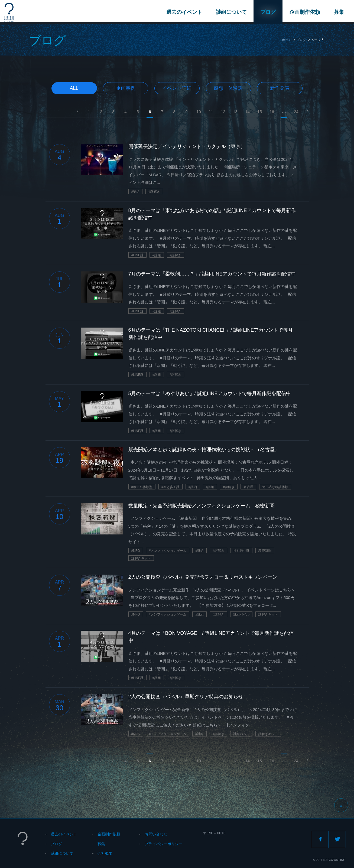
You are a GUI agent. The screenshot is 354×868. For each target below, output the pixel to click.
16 (272, 112)
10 (199, 112)
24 (296, 112)
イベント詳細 (177, 88)
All (74, 88)
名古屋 (248, 487)
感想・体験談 (228, 88)
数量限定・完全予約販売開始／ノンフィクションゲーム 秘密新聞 (202, 506)
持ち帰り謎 (241, 551)
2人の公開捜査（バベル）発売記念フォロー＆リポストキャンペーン (203, 577)
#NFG (136, 551)
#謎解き (154, 192)
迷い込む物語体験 (275, 487)
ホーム (287, 40)
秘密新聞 (265, 551)
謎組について (230, 12)
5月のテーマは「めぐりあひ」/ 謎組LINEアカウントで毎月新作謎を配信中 (210, 393)
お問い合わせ (156, 834)
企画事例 (126, 88)
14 (247, 112)
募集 (338, 12)
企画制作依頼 (304, 12)
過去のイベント (184, 12)
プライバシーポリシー (164, 844)
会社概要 (105, 853)
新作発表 (280, 88)
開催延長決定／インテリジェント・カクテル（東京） (187, 146)
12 (223, 112)
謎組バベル (241, 614)
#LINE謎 (137, 255)
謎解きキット (141, 558)
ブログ (267, 12)
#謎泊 (193, 487)
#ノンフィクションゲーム (168, 551)
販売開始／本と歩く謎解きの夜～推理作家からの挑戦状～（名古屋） (204, 450)
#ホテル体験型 (142, 487)
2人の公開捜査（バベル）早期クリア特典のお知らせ (186, 697)
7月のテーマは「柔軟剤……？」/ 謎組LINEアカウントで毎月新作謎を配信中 (212, 274)
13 (235, 112)
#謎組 (136, 192)
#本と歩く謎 (170, 487)
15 (260, 112)
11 (211, 112)
